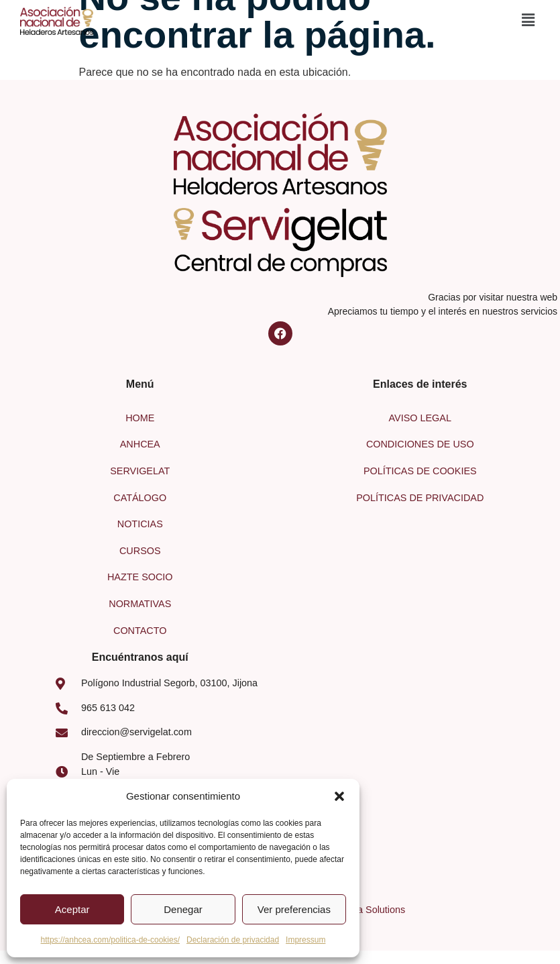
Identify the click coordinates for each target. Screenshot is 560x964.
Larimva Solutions (367, 910)
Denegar (183, 909)
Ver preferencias (294, 909)
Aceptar (72, 909)
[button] (339, 796)
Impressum (305, 940)
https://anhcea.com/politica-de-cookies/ (110, 940)
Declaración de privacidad (233, 940)
